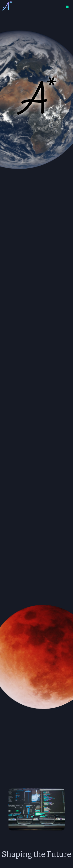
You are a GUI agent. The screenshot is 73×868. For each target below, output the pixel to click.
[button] (67, 7)
